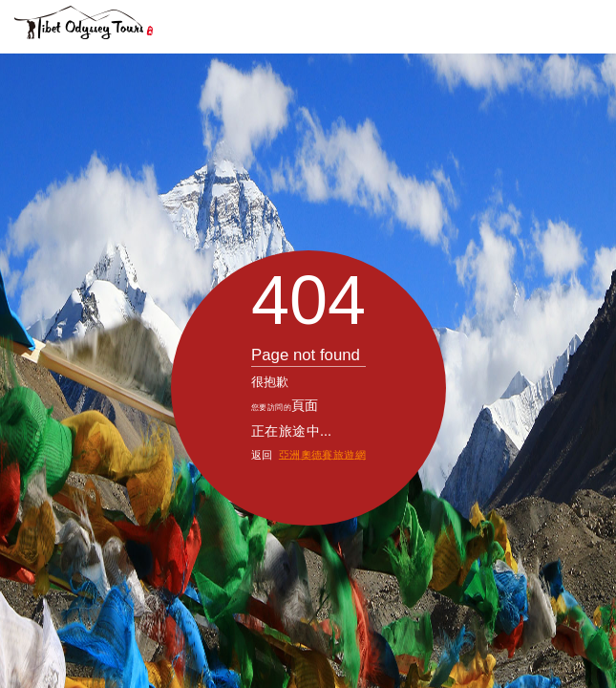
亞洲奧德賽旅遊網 (321, 402)
